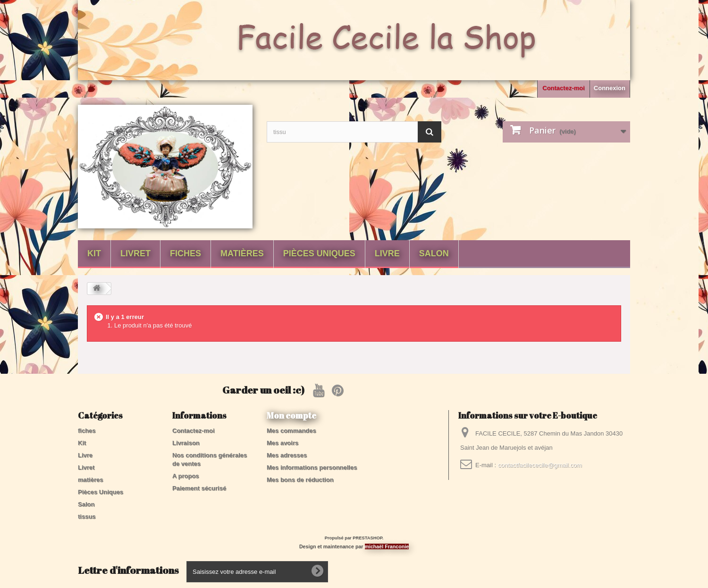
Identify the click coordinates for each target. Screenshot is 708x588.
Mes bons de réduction (300, 480)
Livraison (186, 443)
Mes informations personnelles (312, 467)
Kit (94, 253)
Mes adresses (287, 455)
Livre (387, 253)
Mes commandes (291, 431)
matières (242, 253)
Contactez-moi (564, 88)
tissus (87, 517)
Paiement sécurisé (199, 488)
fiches (185, 253)
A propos (186, 476)
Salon (434, 253)
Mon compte (291, 415)
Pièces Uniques (319, 253)
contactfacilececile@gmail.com (540, 465)
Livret (135, 253)
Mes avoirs (282, 443)
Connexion (610, 88)
